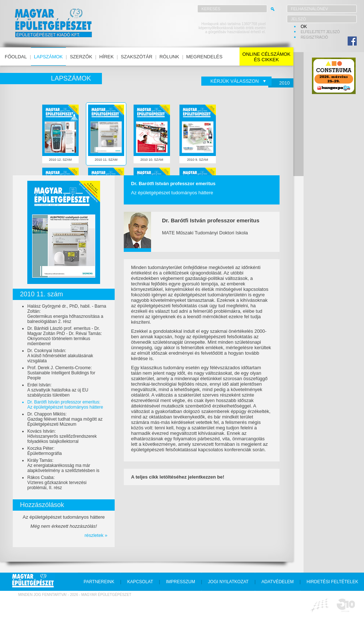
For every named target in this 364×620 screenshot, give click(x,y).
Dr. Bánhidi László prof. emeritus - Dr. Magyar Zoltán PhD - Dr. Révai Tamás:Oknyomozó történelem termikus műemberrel (65, 336)
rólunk (169, 57)
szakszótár (137, 57)
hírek (107, 57)
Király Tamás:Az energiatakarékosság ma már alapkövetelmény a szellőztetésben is (63, 465)
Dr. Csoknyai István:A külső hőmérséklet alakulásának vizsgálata (60, 356)
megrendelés (205, 57)
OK (304, 27)
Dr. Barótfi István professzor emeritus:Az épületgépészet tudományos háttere (65, 405)
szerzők (81, 57)
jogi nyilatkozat (228, 582)
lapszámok (48, 57)
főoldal (16, 57)
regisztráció (314, 37)
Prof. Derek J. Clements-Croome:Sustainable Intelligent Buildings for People (61, 373)
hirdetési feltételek (332, 582)
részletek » (96, 535)
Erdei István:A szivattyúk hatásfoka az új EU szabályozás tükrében (58, 390)
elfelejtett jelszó (320, 32)
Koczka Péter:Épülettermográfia (45, 451)
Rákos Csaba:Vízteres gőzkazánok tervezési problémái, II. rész (57, 483)
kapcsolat (140, 582)
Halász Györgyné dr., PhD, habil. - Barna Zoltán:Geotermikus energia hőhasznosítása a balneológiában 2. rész (67, 314)
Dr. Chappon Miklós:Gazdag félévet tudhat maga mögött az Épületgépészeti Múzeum (65, 419)
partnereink (99, 582)
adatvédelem (277, 582)
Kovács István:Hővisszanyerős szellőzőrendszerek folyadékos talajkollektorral (62, 436)
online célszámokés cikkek (266, 57)
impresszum (181, 582)
